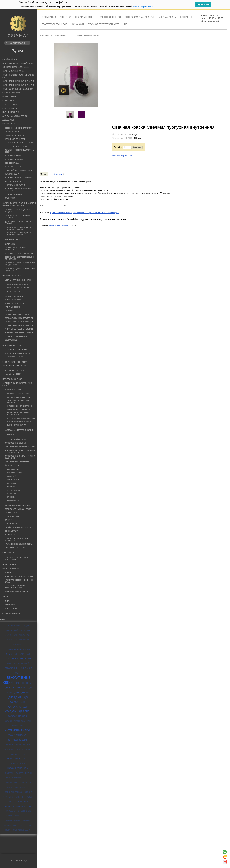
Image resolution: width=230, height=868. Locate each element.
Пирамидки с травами (15, 185)
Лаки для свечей (12, 516)
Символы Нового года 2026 (16, 67)
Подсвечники (9, 564)
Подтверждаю (203, 4)
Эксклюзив (10, 198)
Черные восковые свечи (15, 139)
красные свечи (23, 745)
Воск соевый (11, 535)
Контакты (186, 17)
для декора (22, 692)
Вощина (8, 520)
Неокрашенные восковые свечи (19, 143)
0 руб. (21, 51)
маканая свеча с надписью (18, 749)
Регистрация (22, 861)
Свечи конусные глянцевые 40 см (19, 89)
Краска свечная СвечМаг (16, 443)
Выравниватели (13, 500)
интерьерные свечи (18, 730)
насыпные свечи (18, 763)
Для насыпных (13, 480)
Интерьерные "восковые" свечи (18, 63)
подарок (9, 773)
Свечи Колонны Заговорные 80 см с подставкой (20, 258)
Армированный (14, 490)
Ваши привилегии (110, 17)
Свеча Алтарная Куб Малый (17, 314)
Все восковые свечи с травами (18, 128)
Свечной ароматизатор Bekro (18, 509)
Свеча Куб (9, 311)
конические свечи (18, 740)
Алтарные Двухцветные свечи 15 (19, 333)
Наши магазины (167, 17)
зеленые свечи (18, 726)
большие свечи (21, 659)
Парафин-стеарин (13, 513)
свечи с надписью (14, 792)
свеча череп (25, 782)
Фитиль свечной (12, 465)
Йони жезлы (10, 573)
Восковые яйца (12, 163)
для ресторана (16, 704)
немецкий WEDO (14, 469)
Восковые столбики (14, 159)
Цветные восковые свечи (16, 146)
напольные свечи (18, 759)
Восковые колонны (14, 156)
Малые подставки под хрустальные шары (15, 587)
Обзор (44, 174)
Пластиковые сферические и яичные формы (19, 414)
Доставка (65, 17)
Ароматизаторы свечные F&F (18, 505)
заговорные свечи (18, 716)
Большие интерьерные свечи (18, 353)
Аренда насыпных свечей (15, 116)
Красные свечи (10, 108)
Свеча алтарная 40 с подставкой (19, 325)
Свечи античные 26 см (13, 71)
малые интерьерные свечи (17, 350)
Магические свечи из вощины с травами (19, 222)
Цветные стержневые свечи (18, 288)
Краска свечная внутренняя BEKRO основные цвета (20, 451)
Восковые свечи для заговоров (19, 253)
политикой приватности (143, 6)
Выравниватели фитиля (17, 425)
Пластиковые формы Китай (18, 394)
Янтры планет (11, 608)
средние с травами (13, 194)
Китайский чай (10, 59)
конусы (10, 745)
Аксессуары (8, 120)
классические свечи (18, 735)
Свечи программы (11, 613)
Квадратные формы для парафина (21, 418)
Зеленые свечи (10, 104)
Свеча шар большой (14, 296)
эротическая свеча (21, 830)
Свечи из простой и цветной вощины (17, 211)
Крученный (12, 497)
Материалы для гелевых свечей (19, 430)
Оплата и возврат (85, 17)
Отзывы (57, 174)
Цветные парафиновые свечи (18, 280)
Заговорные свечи (11, 239)
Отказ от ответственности (104, 24)
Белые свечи (8, 100)
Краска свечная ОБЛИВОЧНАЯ (17, 462)
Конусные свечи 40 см (15, 167)
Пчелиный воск (12, 524)
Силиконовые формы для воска (20, 406)
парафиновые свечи (18, 768)
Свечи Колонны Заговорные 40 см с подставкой (20, 269)
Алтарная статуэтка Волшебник (19, 576)
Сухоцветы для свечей (15, 548)
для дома (15, 697)
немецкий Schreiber (15, 473)
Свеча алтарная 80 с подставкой (19, 318)
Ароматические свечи (15, 370)
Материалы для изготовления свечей (17, 384)
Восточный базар (11, 568)
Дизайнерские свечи (14, 357)
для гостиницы (15, 687)
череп (18, 816)
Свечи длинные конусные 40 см (18, 81)
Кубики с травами (13, 181)
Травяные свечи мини (15, 135)
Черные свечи (9, 96)
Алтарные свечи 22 (13, 300)
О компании (49, 17)
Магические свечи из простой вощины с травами (19, 228)
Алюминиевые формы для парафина (18, 402)
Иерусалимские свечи (13, 379)
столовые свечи (22, 806)
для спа (24, 711)
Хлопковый (12, 487)
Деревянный (12, 483)
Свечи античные (14, 291)
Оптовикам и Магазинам (139, 17)
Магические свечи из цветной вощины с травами (19, 234)
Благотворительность (55, 24)
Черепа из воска (12, 174)
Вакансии (78, 24)
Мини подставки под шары (17, 591)
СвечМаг (18, 33)
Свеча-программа (11, 93)
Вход (10, 861)
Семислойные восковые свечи (19, 170)
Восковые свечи (10, 124)
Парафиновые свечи (12, 276)
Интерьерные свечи (12, 345)
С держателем (13, 494)
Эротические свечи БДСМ (15, 362)
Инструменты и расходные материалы (17, 539)
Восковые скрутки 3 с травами (18, 178)
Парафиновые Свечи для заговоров (16, 249)
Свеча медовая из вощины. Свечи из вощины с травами (19, 204)
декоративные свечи (17, 680)
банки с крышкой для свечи (18, 397)
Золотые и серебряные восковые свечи (19, 151)
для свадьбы (17, 709)
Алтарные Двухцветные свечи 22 (19, 329)
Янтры (5, 597)
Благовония (8, 553)
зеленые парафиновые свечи (18, 721)
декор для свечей (21, 663)
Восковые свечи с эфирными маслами (18, 190)
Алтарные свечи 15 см (14, 303)
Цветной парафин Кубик (16, 439)
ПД (126, 24)
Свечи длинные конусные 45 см (18, 85)
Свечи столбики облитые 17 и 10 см (18, 76)
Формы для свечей (13, 390)
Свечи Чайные (11, 340)
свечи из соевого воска (18, 787)
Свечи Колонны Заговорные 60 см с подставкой (20, 264)
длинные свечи (23, 683)
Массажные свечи (13, 374)
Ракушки (11, 434)
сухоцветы (10, 811)
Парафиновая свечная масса (18, 527)
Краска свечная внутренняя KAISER (20, 447)
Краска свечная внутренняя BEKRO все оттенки (20, 457)
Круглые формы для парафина (19, 422)
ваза (9, 663)
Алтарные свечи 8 (13, 307)
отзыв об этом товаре (58, 226)
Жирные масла (12, 531)
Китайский (12, 476)
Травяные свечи (12, 132)
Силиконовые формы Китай (18, 410)
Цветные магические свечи (18, 284)
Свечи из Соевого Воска (14, 366)
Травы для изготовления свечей (19, 544)
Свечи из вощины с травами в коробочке (18, 216)
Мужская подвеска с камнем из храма (19, 581)
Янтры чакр (10, 605)
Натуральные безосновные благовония (17, 558)
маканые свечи (18, 754)
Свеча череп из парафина (16, 336)
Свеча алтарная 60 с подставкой (19, 322)
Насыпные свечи (11, 112)
